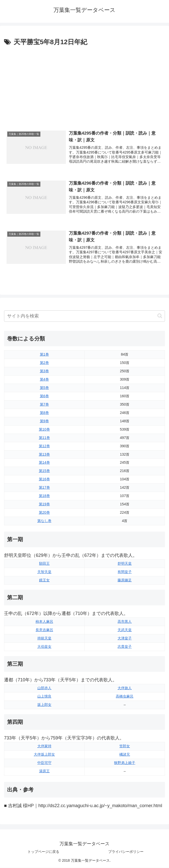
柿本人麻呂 (44, 622)
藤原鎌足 (125, 580)
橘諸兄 (125, 755)
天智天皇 (44, 572)
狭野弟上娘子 (125, 763)
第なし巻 (44, 521)
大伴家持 (44, 746)
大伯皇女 (44, 647)
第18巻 (44, 496)
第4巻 (44, 380)
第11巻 (44, 438)
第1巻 (44, 355)
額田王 (44, 564)
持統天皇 (44, 638)
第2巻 (44, 363)
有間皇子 (125, 572)
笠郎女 (125, 746)
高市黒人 (125, 622)
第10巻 (44, 429)
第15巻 (44, 471)
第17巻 (44, 488)
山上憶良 (44, 697)
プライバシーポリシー (126, 852)
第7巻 (44, 405)
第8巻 (44, 413)
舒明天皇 (125, 564)
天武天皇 (125, 630)
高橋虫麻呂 (125, 697)
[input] (84, 316)
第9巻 (44, 421)
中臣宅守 (44, 763)
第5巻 (44, 388)
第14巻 (44, 463)
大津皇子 (125, 638)
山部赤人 (44, 688)
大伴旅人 (125, 688)
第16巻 (44, 479)
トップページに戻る (43, 852)
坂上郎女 (44, 705)
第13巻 (44, 454)
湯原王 (44, 771)
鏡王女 (44, 580)
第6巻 (44, 396)
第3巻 (44, 371)
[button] (160, 316)
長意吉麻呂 (44, 630)
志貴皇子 (125, 647)
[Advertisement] (84, 86)
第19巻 (44, 504)
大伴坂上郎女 (44, 755)
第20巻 (44, 513)
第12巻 (44, 446)
